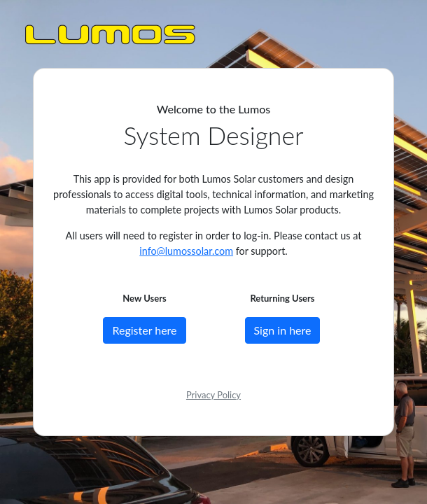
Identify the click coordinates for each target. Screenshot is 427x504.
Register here (144, 330)
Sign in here (283, 330)
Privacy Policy (213, 395)
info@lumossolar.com (186, 251)
